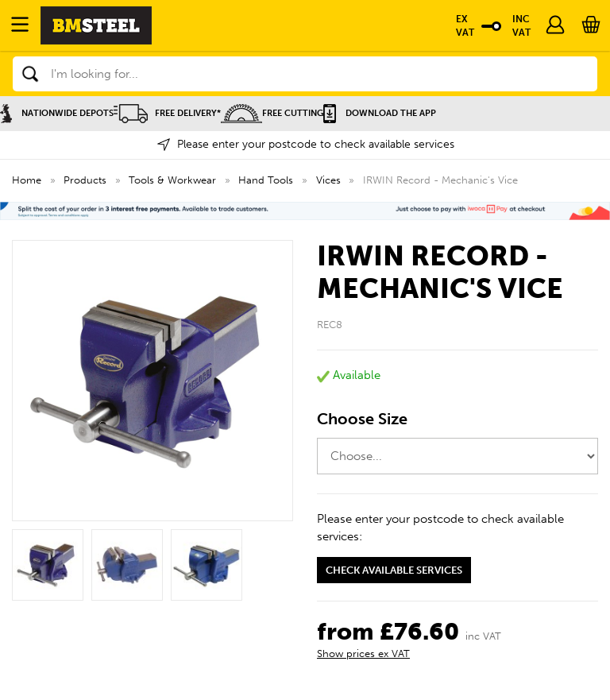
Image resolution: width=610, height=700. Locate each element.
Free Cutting (272, 113)
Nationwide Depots (57, 113)
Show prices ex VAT (363, 654)
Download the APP (380, 113)
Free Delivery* (167, 113)
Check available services (394, 570)
